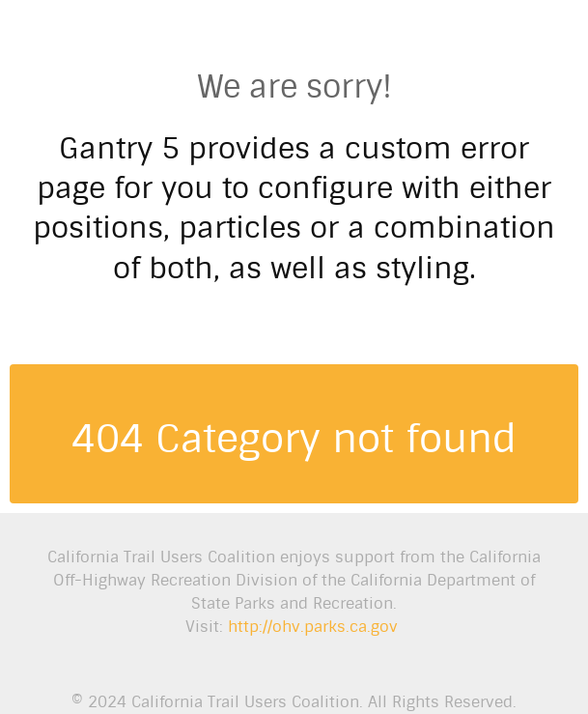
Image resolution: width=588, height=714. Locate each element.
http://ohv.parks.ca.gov (313, 627)
